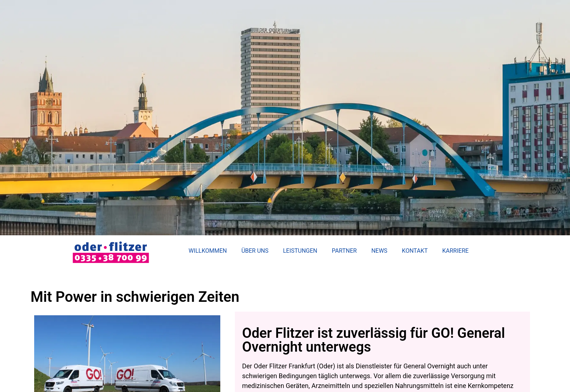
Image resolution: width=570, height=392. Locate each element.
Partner (344, 251)
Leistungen (300, 251)
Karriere (456, 251)
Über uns (255, 251)
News (379, 251)
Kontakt (415, 251)
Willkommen (208, 251)
